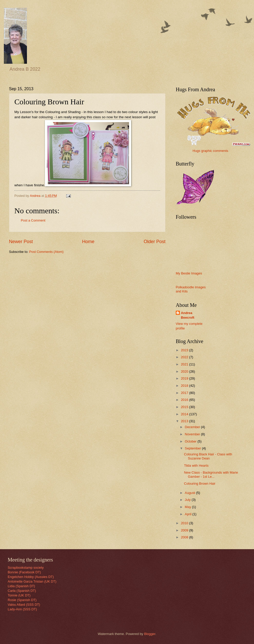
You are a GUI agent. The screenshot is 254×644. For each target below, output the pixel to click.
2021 (185, 364)
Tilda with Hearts (196, 466)
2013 (185, 421)
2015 (185, 407)
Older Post (155, 242)
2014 (185, 414)
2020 (185, 371)
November (193, 434)
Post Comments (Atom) (46, 252)
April (188, 514)
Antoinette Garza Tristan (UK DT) (32, 581)
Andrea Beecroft (188, 315)
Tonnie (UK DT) (19, 595)
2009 (185, 530)
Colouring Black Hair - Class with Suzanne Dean (208, 456)
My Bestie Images (189, 273)
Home (88, 242)
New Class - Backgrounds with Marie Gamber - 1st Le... (211, 474)
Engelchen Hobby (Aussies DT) (31, 577)
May (188, 507)
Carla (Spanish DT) (22, 591)
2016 (185, 400)
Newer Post (21, 242)
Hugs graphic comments (211, 151)
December (193, 427)
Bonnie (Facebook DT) (24, 572)
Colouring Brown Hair (200, 484)
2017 (185, 393)
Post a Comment (33, 220)
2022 (185, 357)
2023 (185, 350)
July (188, 500)
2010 (185, 523)
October (191, 441)
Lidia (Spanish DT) (21, 586)
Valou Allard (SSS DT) (24, 605)
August (190, 493)
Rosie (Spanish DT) (22, 600)
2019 (185, 378)
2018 (185, 386)
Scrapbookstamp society (26, 568)
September (193, 448)
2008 (185, 537)
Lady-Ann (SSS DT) (22, 609)
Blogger (150, 634)
